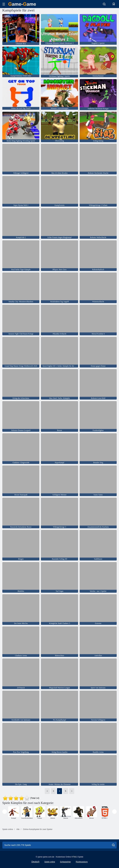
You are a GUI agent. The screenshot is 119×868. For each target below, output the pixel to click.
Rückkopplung (82, 862)
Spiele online (50, 862)
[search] (113, 845)
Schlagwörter (65, 862)
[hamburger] (4, 4)
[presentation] (5, 812)
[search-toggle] (104, 4)
